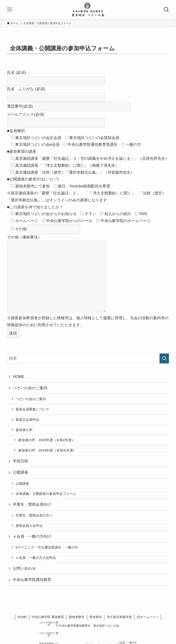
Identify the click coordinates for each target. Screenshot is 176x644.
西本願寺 (96, 617)
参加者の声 (24, 430)
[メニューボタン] (10, 10)
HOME (19, 377)
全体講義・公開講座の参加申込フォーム (46, 494)
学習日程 (20, 461)
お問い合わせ (24, 568)
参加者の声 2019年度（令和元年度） (47, 450)
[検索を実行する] (164, 358)
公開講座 (20, 472)
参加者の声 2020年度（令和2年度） (47, 440)
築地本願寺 (77, 617)
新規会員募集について (32, 409)
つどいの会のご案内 (30, 388)
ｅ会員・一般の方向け (32, 536)
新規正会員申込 (27, 420)
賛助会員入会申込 (29, 526)
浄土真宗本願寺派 (119, 617)
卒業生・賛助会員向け (32, 504)
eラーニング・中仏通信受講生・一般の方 (47, 547)
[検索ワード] (88, 358)
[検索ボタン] (166, 10)
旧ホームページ (148, 617)
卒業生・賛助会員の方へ (34, 515)
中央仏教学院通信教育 (32, 580)
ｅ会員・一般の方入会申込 (36, 558)
